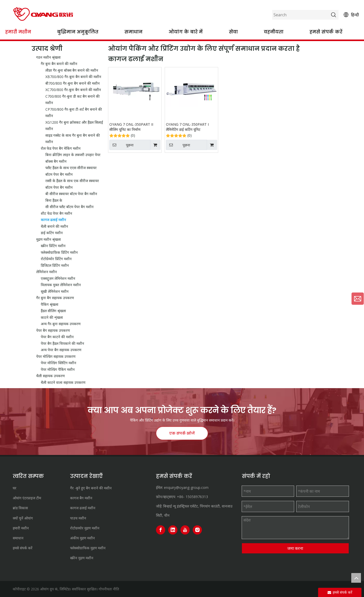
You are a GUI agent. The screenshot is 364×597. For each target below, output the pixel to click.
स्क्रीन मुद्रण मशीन (82, 558)
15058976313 (197, 497)
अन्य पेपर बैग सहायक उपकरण (61, 350)
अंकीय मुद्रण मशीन (82, 538)
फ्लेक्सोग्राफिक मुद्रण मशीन (88, 548)
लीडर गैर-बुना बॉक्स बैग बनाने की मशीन (72, 70)
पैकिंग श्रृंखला (50, 304)
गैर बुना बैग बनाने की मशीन (59, 64)
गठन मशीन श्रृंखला (48, 57)
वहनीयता (274, 32)
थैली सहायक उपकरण (50, 376)
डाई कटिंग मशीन (52, 233)
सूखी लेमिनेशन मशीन (55, 291)
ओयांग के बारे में (186, 32)
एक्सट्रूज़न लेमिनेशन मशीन (58, 278)
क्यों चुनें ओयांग (23, 518)
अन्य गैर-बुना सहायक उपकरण (61, 324)
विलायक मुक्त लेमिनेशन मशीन (61, 285)
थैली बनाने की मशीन (54, 226)
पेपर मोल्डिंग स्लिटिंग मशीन (58, 363)
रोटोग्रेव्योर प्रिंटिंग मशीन (56, 259)
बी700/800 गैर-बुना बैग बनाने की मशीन (73, 83)
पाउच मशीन (78, 518)
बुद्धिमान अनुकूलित (78, 32)
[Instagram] (197, 530)
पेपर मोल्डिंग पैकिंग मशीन (58, 369)
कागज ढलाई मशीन (53, 220)
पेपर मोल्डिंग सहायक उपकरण (56, 356)
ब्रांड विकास (20, 508)
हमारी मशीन (18, 32)
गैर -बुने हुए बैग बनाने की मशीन (91, 488)
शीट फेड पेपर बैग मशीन (56, 213)
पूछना (121, 145)
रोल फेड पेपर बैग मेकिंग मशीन (61, 148)
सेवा (233, 32)
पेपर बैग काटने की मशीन (57, 337)
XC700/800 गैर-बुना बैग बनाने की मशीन (73, 90)
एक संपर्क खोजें (182, 433)
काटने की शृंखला (52, 317)
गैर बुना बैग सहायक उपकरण (55, 298)
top (356, 578)
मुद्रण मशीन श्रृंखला (49, 239)
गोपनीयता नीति (109, 589)
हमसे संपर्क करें (326, 32)
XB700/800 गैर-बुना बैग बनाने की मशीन (73, 77)
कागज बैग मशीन (81, 498)
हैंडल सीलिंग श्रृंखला (53, 311)
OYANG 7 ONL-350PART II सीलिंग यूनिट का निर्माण (131, 127)
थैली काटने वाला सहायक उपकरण (63, 382)
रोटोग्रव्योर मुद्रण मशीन (85, 528)
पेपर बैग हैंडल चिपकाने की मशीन (62, 343)
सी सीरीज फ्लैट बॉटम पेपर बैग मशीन (69, 207)
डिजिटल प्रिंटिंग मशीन (55, 265)
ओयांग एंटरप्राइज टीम (27, 498)
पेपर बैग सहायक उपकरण (53, 330)
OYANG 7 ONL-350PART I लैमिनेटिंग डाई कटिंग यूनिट (187, 127)
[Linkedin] (173, 530)
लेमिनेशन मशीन (47, 272)
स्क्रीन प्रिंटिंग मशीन (53, 246)
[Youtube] (185, 530)
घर (15, 488)
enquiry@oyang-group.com (186, 487)
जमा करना (295, 548)
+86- (181, 497)
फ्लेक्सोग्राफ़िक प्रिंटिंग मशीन (59, 252)
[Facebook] (161, 530)
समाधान (133, 32)
